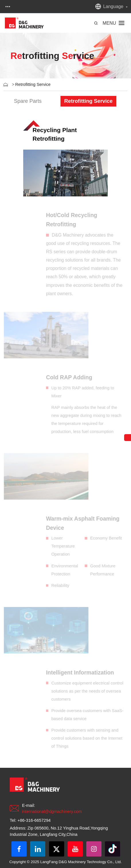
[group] (28, 101)
